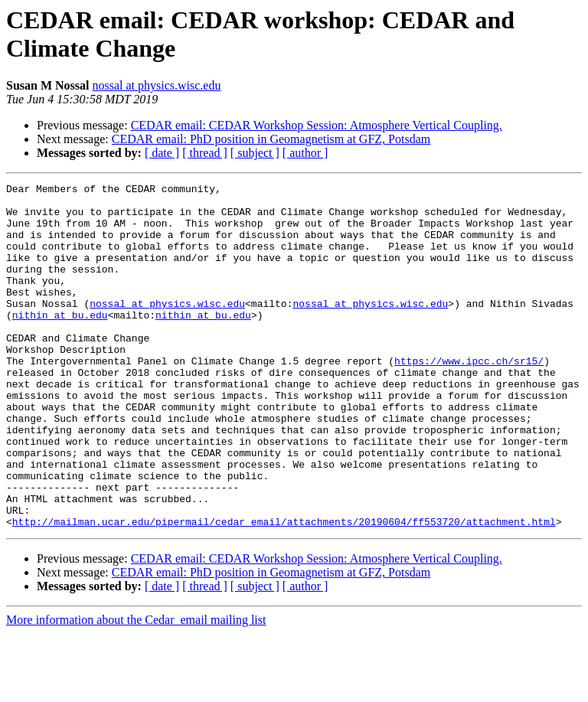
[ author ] (305, 153)
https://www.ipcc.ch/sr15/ (469, 397)
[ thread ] (205, 153)
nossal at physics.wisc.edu (156, 85)
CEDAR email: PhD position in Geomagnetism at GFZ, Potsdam (271, 139)
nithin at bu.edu (60, 342)
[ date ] (162, 153)
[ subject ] (255, 153)
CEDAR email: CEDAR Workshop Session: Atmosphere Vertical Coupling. (317, 125)
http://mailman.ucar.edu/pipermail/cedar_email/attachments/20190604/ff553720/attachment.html (284, 590)
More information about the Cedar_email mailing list (136, 689)
